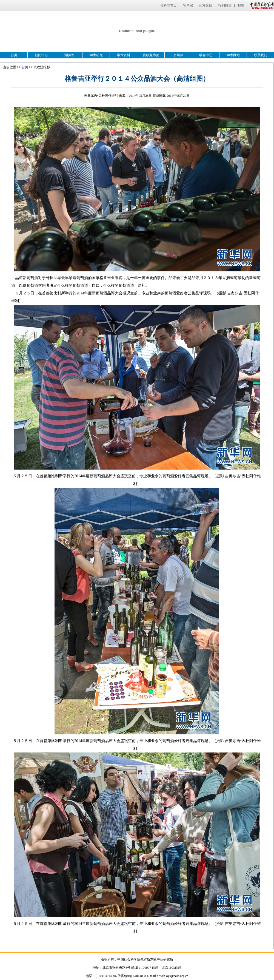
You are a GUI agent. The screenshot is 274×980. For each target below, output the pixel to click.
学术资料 (124, 55)
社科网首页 (169, 5)
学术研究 (96, 55)
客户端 (188, 5)
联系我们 (261, 55)
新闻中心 (41, 55)
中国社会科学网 (261, 5)
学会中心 (206, 55)
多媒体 (178, 55)
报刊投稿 (225, 5)
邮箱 (241, 5)
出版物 (69, 55)
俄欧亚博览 (151, 55)
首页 (14, 55)
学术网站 (233, 55)
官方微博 (206, 5)
